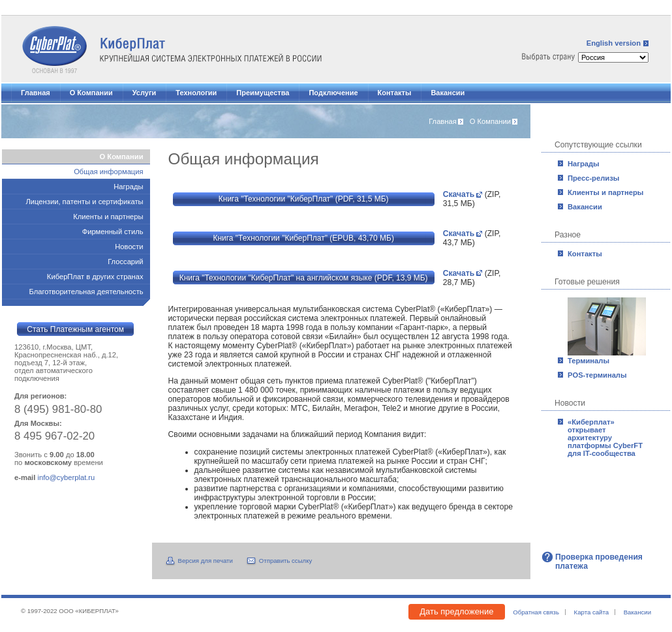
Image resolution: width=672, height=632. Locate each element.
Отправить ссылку (285, 561)
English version (614, 43)
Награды (584, 164)
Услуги (145, 93)
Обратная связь (536, 612)
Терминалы (588, 361)
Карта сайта (591, 612)
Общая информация (108, 172)
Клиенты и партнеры (605, 192)
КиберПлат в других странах (95, 277)
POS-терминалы (597, 375)
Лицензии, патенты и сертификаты (85, 202)
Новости (129, 247)
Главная (36, 93)
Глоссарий (125, 262)
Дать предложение (456, 611)
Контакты (395, 93)
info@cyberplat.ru (66, 477)
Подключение (333, 93)
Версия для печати (206, 561)
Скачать (459, 194)
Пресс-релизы (593, 178)
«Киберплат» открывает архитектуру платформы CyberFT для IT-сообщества (605, 438)
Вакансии (448, 93)
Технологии (196, 93)
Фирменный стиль (113, 232)
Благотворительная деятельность (86, 292)
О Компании (91, 93)
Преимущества (263, 93)
